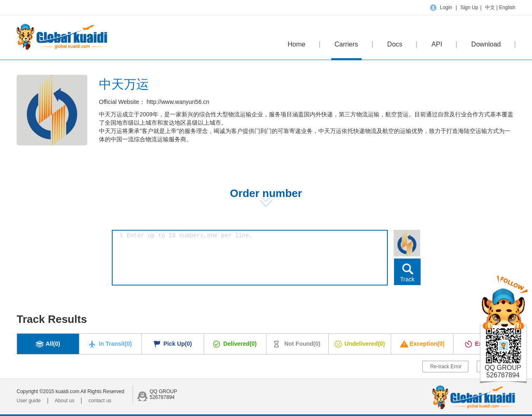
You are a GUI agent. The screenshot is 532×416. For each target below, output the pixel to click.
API (437, 44)
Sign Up (469, 7)
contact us (100, 401)
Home (297, 44)
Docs (395, 44)
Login (446, 7)
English (507, 7)
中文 (491, 7)
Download (486, 44)
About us (65, 401)
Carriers (346, 50)
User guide (29, 401)
